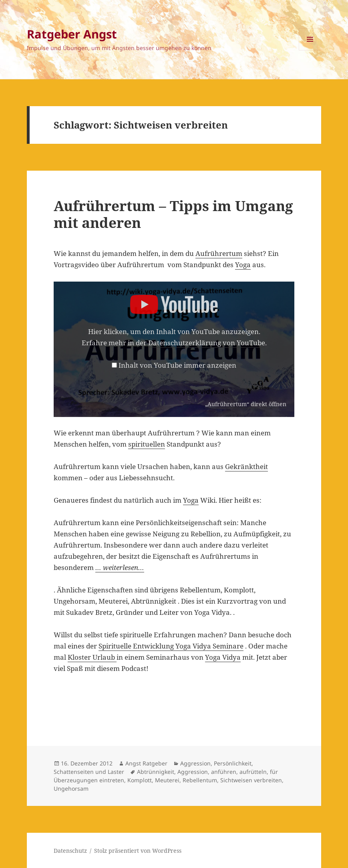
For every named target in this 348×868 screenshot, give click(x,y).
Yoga (243, 265)
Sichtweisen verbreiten (251, 780)
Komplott (140, 780)
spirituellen (147, 444)
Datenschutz (70, 851)
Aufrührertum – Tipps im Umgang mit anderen (173, 214)
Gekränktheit (246, 466)
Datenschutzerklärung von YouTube (207, 343)
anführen (224, 772)
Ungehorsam (71, 788)
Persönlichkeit (233, 763)
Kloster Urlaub (92, 657)
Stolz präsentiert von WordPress (138, 851)
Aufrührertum (219, 253)
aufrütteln (253, 772)
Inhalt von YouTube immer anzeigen (177, 365)
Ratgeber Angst (72, 34)
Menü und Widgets (310, 50)
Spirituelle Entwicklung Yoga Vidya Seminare (171, 646)
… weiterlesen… (120, 567)
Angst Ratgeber (146, 763)
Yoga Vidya (223, 657)
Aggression (195, 763)
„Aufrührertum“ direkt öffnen (246, 404)
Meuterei (167, 780)
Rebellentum (200, 780)
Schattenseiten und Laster (89, 772)
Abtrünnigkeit (156, 772)
